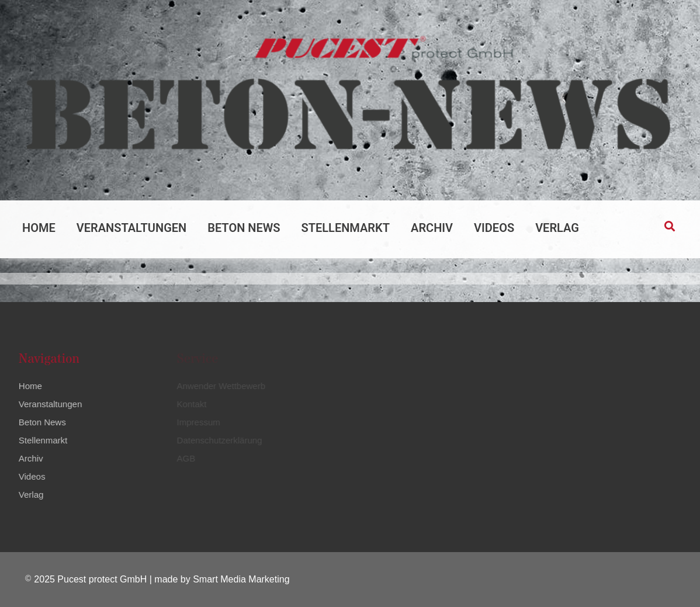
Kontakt (191, 404)
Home (39, 228)
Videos (494, 228)
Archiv (432, 228)
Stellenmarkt (346, 228)
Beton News (244, 228)
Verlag (557, 228)
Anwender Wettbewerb (220, 386)
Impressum (197, 422)
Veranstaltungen (131, 228)
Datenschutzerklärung (219, 440)
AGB (185, 458)
